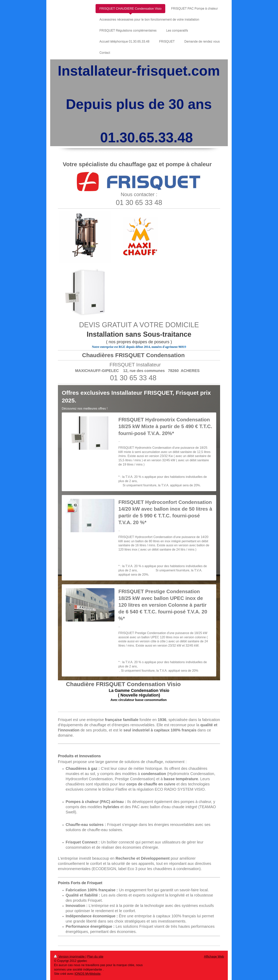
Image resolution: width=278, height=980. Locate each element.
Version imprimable (70, 957)
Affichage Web (214, 957)
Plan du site (95, 957)
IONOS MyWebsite (88, 974)
